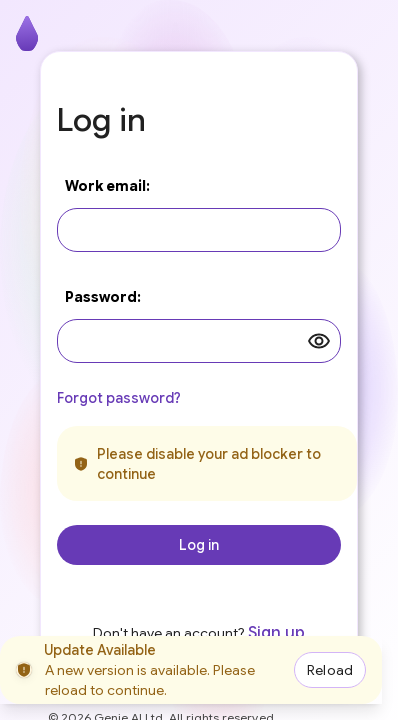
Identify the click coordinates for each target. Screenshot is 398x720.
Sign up (276, 633)
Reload (330, 670)
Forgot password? (119, 398)
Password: (103, 297)
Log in (199, 545)
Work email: (107, 186)
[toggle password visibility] (319, 341)
